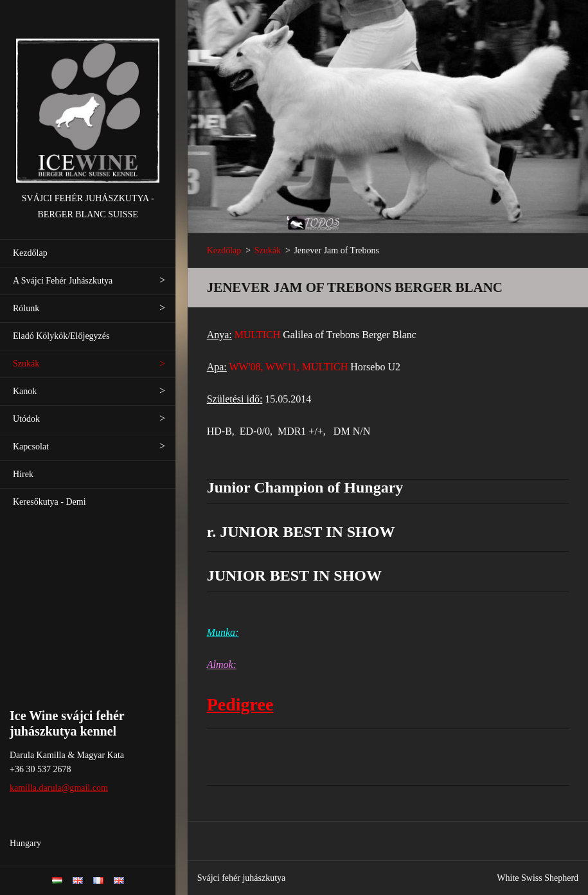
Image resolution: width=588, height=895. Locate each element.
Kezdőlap (30, 253)
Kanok (25, 391)
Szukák (26, 364)
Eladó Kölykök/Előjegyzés (61, 336)
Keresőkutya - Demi (49, 502)
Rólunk (26, 308)
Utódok (26, 419)
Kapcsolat (31, 447)
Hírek (23, 474)
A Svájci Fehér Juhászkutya (63, 281)
